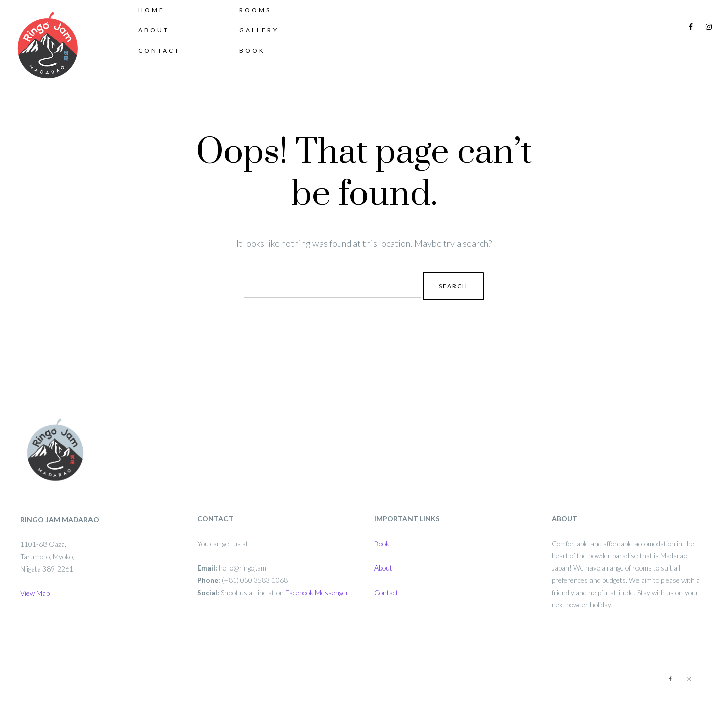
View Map (35, 593)
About (164, 47)
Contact (169, 67)
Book (262, 67)
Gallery (269, 47)
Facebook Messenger (317, 593)
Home (162, 27)
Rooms (265, 27)
